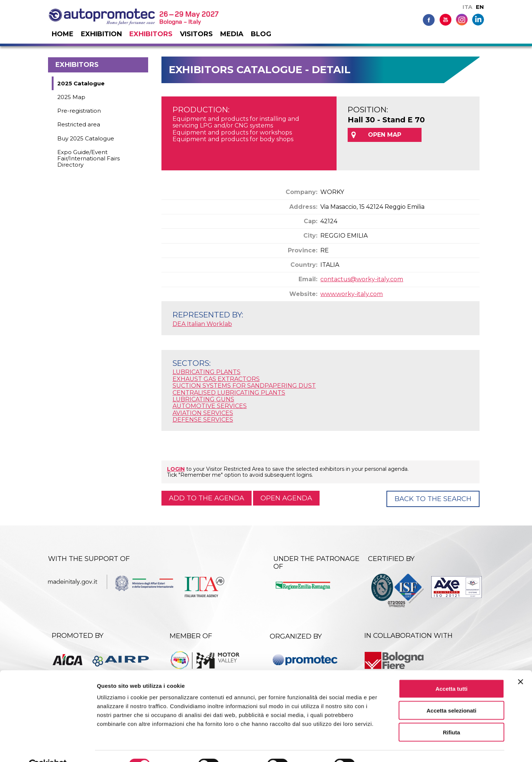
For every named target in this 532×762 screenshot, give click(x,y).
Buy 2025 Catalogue (86, 138)
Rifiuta (452, 715)
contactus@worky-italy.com (362, 279)
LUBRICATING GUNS (203, 399)
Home (63, 34)
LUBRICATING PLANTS (207, 372)
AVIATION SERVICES (203, 413)
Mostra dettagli (389, 747)
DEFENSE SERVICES (203, 420)
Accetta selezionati (451, 693)
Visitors (196, 34)
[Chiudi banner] (521, 664)
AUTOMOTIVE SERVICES (210, 406)
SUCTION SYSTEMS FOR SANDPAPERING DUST (244, 386)
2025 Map (71, 97)
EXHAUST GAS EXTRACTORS (216, 379)
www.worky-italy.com (352, 294)
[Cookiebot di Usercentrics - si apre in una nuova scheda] (48, 748)
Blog (261, 34)
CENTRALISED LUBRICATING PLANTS (229, 393)
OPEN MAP (385, 135)
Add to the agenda (207, 498)
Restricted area (79, 124)
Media (232, 34)
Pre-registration (79, 111)
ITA (467, 7)
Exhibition (101, 34)
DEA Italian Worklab (202, 324)
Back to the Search (433, 499)
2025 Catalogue (81, 83)
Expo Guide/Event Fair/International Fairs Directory (88, 159)
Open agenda (286, 498)
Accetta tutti (452, 671)
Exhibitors (151, 34)
